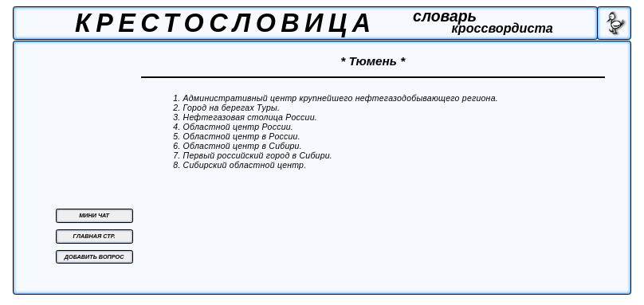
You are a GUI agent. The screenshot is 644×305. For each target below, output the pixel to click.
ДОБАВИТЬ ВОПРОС (94, 257)
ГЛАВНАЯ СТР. (94, 236)
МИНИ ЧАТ (94, 215)
